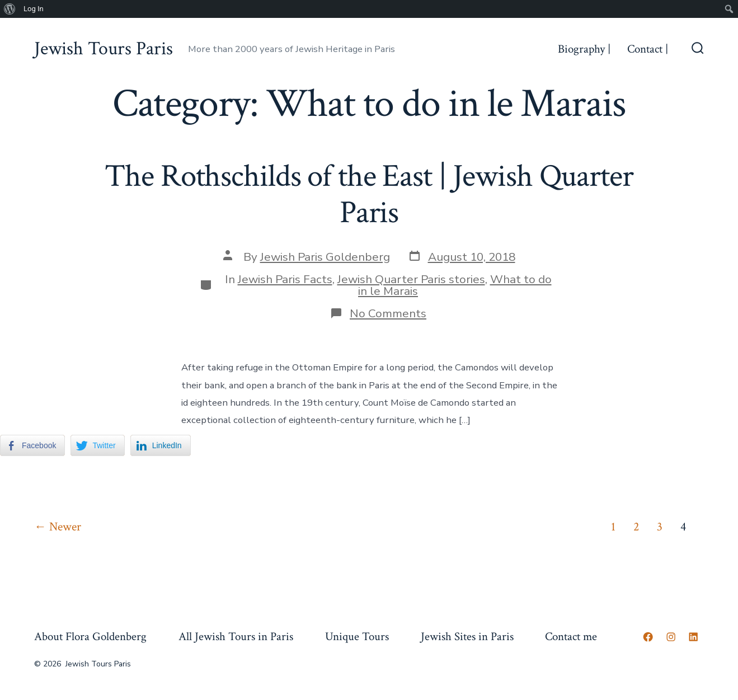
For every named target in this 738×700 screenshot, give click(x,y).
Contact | (648, 49)
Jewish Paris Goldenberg (325, 257)
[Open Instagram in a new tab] (671, 637)
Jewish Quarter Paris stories (411, 279)
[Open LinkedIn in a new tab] (693, 637)
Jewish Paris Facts (285, 279)
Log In (34, 9)
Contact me (571, 636)
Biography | (584, 49)
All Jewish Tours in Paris (236, 636)
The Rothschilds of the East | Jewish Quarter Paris (369, 194)
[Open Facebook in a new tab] (648, 637)
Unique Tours (357, 636)
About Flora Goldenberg (90, 636)
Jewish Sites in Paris (467, 636)
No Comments (388, 313)
